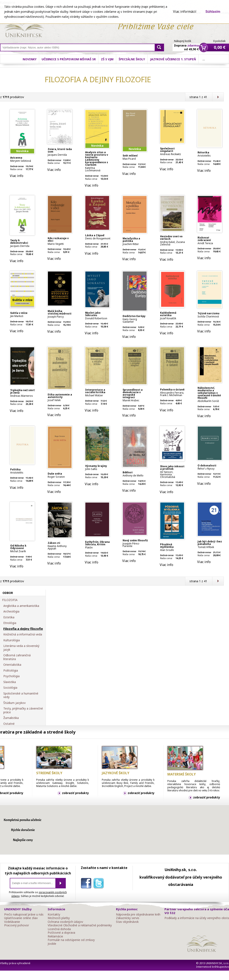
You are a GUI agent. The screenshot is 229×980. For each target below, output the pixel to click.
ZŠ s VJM (107, 59)
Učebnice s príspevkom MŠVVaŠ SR (69, 59)
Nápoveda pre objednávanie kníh (138, 914)
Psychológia (11, 676)
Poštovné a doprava (61, 933)
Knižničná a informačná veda (23, 634)
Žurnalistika (11, 718)
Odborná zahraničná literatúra (17, 657)
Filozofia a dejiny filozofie (23, 629)
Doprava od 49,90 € (186, 45)
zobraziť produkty (75, 793)
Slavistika (10, 682)
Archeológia (11, 611)
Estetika (9, 617)
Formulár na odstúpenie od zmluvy (71, 940)
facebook (87, 884)
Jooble (52, 944)
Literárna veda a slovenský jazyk (21, 648)
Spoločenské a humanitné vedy (21, 695)
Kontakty (54, 914)
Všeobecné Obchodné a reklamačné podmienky (80, 925)
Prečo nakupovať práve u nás (24, 914)
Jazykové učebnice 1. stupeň (173, 59)
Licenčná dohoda (59, 929)
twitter (100, 884)
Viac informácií (185, 11)
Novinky (30, 59)
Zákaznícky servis (128, 918)
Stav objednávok (127, 922)
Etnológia (10, 623)
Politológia (11, 671)
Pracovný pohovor (17, 925)
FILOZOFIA (10, 600)
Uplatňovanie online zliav (21, 918)
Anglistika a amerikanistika (21, 606)
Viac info (17, 176)
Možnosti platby (59, 918)
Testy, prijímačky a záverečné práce (23, 710)
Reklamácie (55, 936)
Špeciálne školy (132, 59)
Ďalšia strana (218, 97)
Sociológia (10, 688)
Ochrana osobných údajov (65, 922)
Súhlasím (213, 12)
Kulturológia (12, 640)
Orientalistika (12, 665)
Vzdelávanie (12, 922)
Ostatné (9, 724)
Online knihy (24, 29)
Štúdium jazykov (14, 703)
